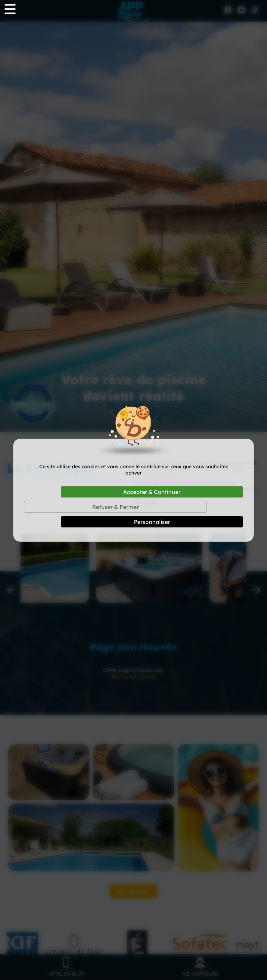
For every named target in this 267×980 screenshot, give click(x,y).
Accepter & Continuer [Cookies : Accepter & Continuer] (152, 492)
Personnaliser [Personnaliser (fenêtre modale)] (152, 522)
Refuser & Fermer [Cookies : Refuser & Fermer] (115, 507)
